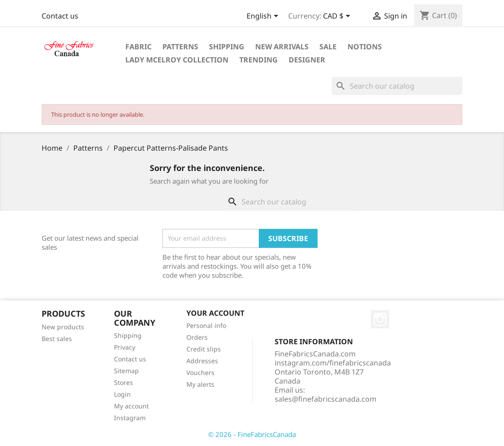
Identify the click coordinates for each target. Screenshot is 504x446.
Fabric (138, 47)
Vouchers (200, 372)
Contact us (60, 16)
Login (122, 394)
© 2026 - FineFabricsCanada (252, 434)
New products (63, 327)
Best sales (57, 339)
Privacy (125, 347)
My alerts (200, 384)
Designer (307, 60)
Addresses (202, 361)
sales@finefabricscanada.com (326, 399)
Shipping (227, 47)
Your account (215, 313)
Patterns (180, 47)
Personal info (206, 325)
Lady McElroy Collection (177, 60)
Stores (124, 382)
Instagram (130, 418)
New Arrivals (282, 47)
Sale (328, 47)
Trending (259, 60)
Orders (197, 337)
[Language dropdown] (264, 17)
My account (131, 406)
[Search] (397, 86)
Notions (365, 47)
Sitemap (126, 371)
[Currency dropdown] (338, 17)
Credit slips (204, 349)
